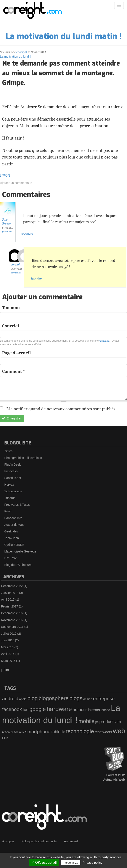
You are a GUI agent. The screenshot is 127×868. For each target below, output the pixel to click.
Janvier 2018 (10, 593)
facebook (12, 709)
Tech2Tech (12, 538)
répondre (27, 234)
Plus (5, 738)
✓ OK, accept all (44, 863)
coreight (22, 52)
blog (33, 698)
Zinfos (8, 451)
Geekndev (11, 531)
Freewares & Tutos (17, 505)
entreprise (104, 699)
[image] (5, 175)
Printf (8, 511)
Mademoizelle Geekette (20, 551)
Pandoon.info (13, 518)
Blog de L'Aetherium (18, 565)
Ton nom (11, 308)
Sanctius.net (13, 478)
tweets (107, 732)
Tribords (10, 498)
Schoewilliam (13, 491)
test (98, 732)
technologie (80, 731)
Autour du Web (14, 525)
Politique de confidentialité (39, 841)
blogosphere (54, 698)
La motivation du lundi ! (16, 57)
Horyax (9, 485)
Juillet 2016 (9, 634)
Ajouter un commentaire (16, 183)
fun (26, 709)
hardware (59, 709)
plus (5, 670)
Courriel (11, 326)
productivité (110, 722)
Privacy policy (92, 863)
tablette (58, 732)
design (88, 699)
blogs (76, 698)
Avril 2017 (8, 600)
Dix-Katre (11, 558)
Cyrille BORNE (14, 545)
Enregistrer (12, 418)
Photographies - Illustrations (23, 458)
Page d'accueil (16, 353)
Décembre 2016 (12, 613)
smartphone (38, 732)
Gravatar (104, 341)
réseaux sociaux (13, 732)
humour (80, 709)
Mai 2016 (7, 647)
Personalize (71, 863)
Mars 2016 (8, 661)
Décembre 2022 (12, 586)
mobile (86, 721)
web (119, 731)
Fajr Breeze (6, 222)
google (38, 709)
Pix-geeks (11, 471)
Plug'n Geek (13, 465)
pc (97, 722)
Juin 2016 (8, 640)
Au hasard (71, 841)
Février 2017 (10, 606)
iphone (105, 710)
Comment (14, 371)
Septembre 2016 (12, 627)
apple (23, 699)
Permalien (7, 232)
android (10, 699)
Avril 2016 (8, 654)
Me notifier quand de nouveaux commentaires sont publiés (60, 409)
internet (94, 710)
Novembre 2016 (12, 620)
